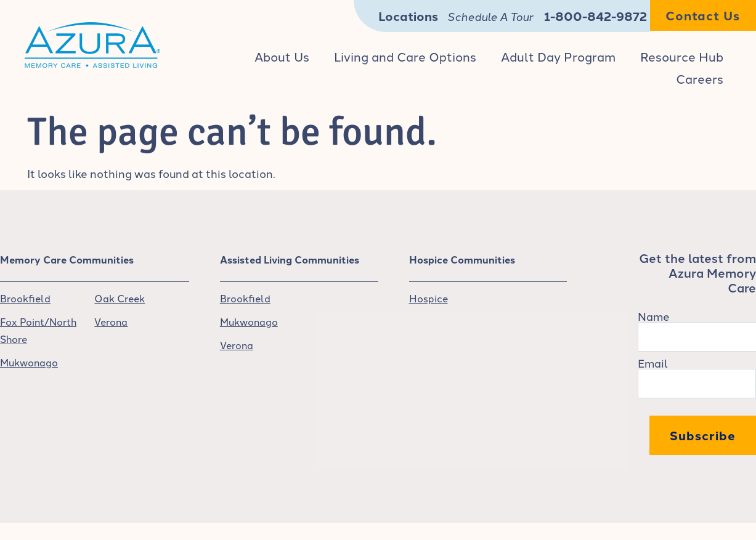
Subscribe (703, 435)
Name (654, 316)
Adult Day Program (558, 56)
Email (653, 363)
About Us (282, 56)
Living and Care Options (405, 56)
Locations (408, 16)
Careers (700, 78)
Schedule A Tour (490, 16)
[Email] (697, 384)
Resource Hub (682, 56)
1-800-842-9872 (595, 16)
